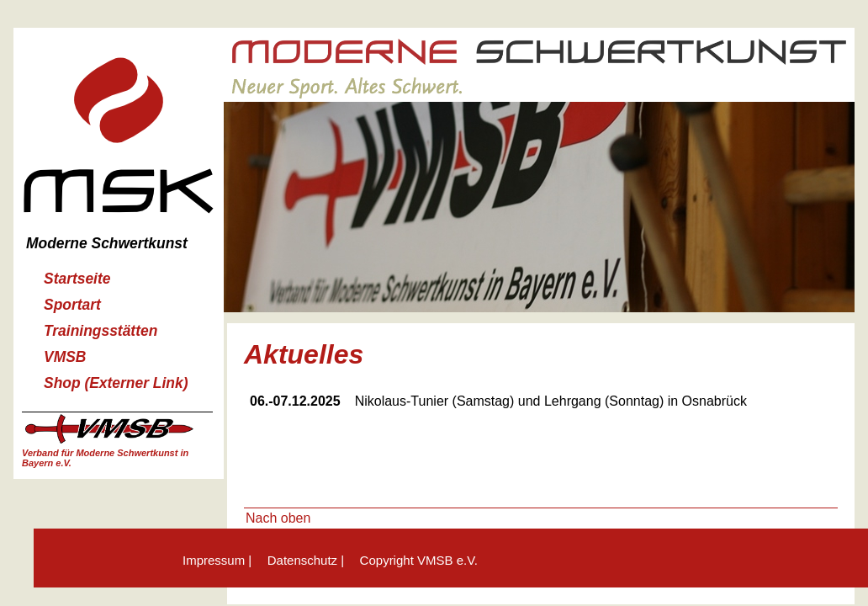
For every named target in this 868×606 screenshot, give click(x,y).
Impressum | (217, 560)
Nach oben (278, 518)
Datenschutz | (306, 560)
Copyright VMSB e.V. (419, 560)
